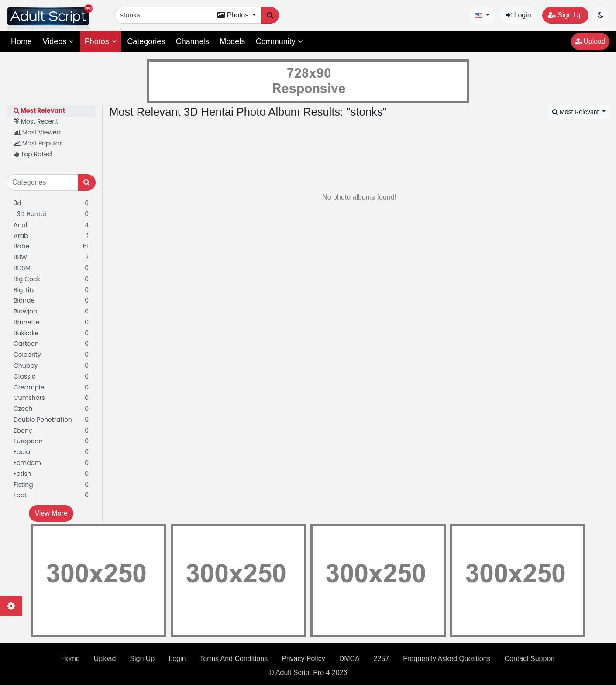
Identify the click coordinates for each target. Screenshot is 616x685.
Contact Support (530, 659)
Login (519, 15)
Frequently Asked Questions (447, 659)
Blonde (51, 301)
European (51, 441)
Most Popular (38, 143)
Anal (51, 225)
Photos (101, 41)
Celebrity (51, 355)
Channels (193, 41)
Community (279, 41)
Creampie (51, 387)
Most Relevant (39, 110)
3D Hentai (51, 214)
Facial (51, 452)
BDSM (51, 268)
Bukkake (51, 333)
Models (232, 41)
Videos (58, 41)
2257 (382, 659)
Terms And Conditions (234, 659)
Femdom (51, 463)
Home (21, 41)
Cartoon (51, 344)
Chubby (51, 366)
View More (51, 513)
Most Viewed (37, 132)
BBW (51, 257)
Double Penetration (51, 420)
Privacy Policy (303, 659)
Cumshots (51, 398)
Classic (51, 377)
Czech (51, 409)
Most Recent (36, 121)
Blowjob (51, 312)
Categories (146, 41)
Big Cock (51, 279)
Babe (51, 246)
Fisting (51, 485)
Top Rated (33, 154)
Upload (590, 41)
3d (51, 203)
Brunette (51, 322)
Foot (51, 495)
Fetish (51, 474)
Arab (51, 236)
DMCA (349, 659)
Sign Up (565, 15)
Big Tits (51, 290)
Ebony (51, 431)
